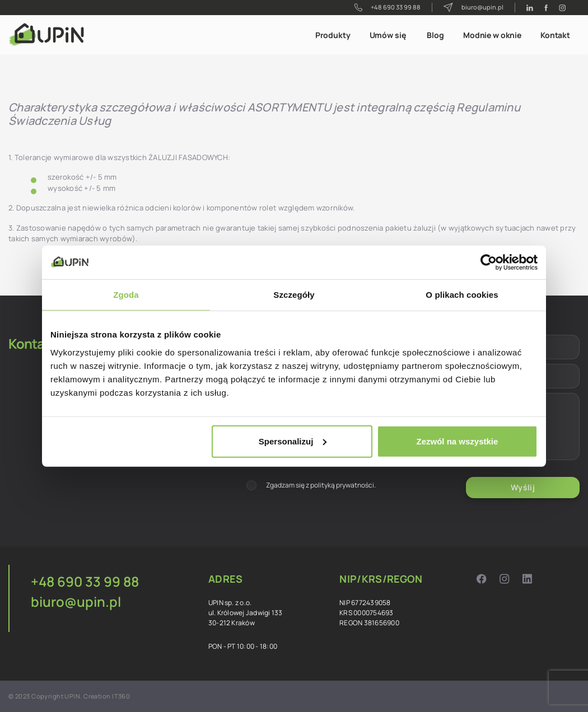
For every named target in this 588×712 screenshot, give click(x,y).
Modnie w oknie (492, 35)
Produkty (333, 35)
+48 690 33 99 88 (387, 7)
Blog (435, 35)
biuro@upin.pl (473, 8)
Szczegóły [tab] (294, 295)
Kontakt (555, 35)
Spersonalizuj (293, 441)
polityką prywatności (342, 485)
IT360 (121, 696)
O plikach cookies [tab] (462, 295)
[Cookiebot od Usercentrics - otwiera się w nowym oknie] (489, 263)
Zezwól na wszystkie (458, 441)
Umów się (388, 35)
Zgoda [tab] (126, 295)
